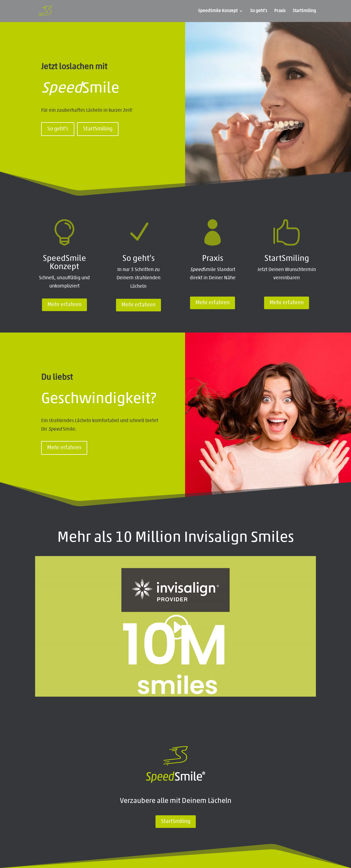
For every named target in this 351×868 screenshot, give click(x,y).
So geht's (58, 129)
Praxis (280, 11)
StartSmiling (304, 11)
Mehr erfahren (64, 305)
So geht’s (259, 11)
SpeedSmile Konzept (218, 11)
